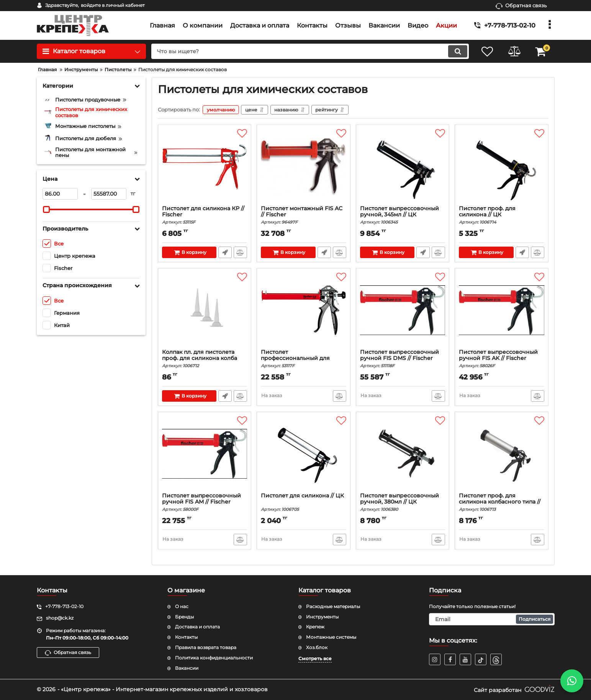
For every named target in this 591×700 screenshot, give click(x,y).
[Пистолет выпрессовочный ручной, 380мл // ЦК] (403, 454)
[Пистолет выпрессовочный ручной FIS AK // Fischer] (502, 311)
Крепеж (315, 627)
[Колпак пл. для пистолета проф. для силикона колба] (205, 311)
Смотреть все (315, 658)
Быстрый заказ (225, 252)
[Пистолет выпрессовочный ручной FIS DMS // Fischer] (403, 311)
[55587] (109, 194)
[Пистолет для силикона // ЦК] (304, 454)
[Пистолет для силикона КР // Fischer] (205, 167)
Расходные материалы (333, 606)
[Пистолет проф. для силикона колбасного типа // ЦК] (502, 454)
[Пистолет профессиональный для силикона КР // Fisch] (304, 311)
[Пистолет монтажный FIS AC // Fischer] (304, 167)
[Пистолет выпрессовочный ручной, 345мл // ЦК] (403, 167)
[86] (60, 194)
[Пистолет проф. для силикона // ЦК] (502, 167)
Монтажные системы (331, 637)
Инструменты (322, 617)
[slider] (47, 209)
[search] (310, 51)
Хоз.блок (317, 647)
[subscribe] (492, 619)
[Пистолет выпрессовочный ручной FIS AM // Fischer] (205, 454)
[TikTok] (481, 659)
